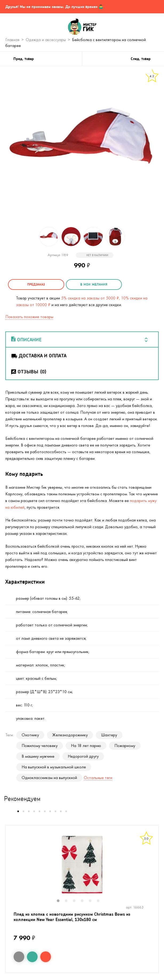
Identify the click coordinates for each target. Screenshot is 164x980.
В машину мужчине (38, 756)
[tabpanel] (82, 865)
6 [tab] (101, 901)
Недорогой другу (83, 756)
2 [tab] (69, 901)
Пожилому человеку (40, 746)
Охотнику (30, 735)
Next (153, 868)
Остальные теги (98, 778)
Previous (11, 868)
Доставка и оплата (39, 355)
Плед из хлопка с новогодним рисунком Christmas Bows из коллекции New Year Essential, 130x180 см (72, 917)
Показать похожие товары (29, 317)
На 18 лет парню (86, 746)
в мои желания (94, 284)
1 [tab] (61, 901)
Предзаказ (36, 284)
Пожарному (125, 746)
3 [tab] (77, 901)
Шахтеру (109, 735)
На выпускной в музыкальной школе (54, 767)
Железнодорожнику (70, 735)
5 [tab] (93, 901)
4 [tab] (85, 901)
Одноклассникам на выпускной (49, 778)
